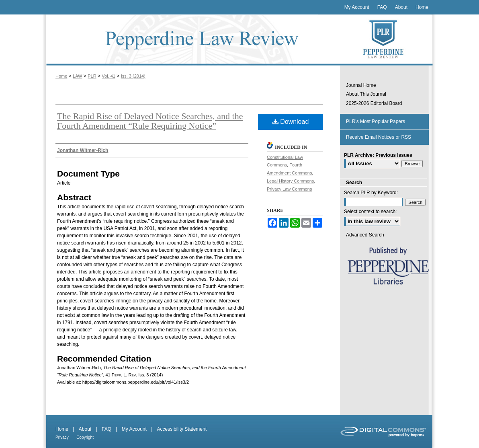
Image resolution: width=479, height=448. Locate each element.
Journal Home (361, 85)
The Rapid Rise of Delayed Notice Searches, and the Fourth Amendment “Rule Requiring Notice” (150, 121)
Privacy (62, 437)
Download (291, 122)
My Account (134, 429)
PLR (92, 76)
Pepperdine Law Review (191, 40)
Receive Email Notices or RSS (379, 137)
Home (61, 76)
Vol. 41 (108, 76)
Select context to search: (370, 212)
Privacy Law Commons (289, 189)
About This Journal (366, 94)
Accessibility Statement (182, 429)
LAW (77, 76)
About (85, 429)
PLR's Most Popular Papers (376, 121)
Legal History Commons (290, 181)
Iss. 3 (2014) (133, 76)
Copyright (85, 437)
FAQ (106, 429)
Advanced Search (365, 235)
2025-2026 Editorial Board (374, 103)
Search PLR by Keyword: (371, 193)
